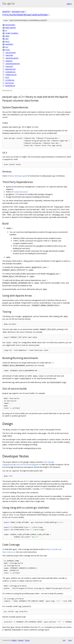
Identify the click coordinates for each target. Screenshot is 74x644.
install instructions (21, 192)
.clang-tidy (9, 55)
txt (64, 640)
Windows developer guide (17, 176)
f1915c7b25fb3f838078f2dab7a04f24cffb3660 (25, 15)
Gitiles (14, 640)
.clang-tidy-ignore (12, 58)
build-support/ (11, 28)
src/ (7, 47)
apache (6, 11)
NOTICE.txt (10, 83)
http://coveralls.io (53, 549)
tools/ (8, 50)
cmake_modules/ (12, 33)
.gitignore (9, 61)
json (70, 640)
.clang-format (10, 53)
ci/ (6, 30)
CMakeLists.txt (11, 75)
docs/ (7, 41)
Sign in (69, 4)
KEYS (7, 77)
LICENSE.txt (10, 80)
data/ (7, 36)
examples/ (9, 44)
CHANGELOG (10, 72)
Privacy (21, 640)
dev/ (7, 39)
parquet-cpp (18, 11)
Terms (27, 640)
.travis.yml (9, 66)
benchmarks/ (10, 25)
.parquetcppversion (13, 64)
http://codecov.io (9, 552)
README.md (10, 86)
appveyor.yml (10, 69)
